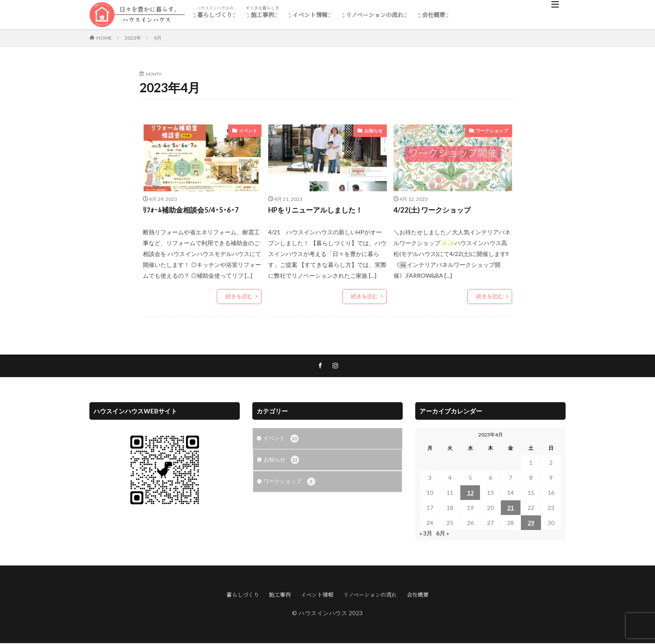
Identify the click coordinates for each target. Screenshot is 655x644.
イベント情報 (310, 15)
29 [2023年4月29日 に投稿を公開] (531, 524)
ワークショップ (493, 130)
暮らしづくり (215, 15)
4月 (158, 38)
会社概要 (434, 15)
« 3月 (426, 534)
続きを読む (240, 297)
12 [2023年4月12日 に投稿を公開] (470, 493)
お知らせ (374, 130)
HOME (104, 38)
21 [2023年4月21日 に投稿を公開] (510, 508)
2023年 (133, 38)
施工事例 (262, 15)
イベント (249, 130)
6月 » (443, 534)
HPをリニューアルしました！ (318, 210)
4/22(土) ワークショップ (434, 210)
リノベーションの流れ (375, 15)
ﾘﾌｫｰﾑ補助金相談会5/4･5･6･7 (192, 210)
